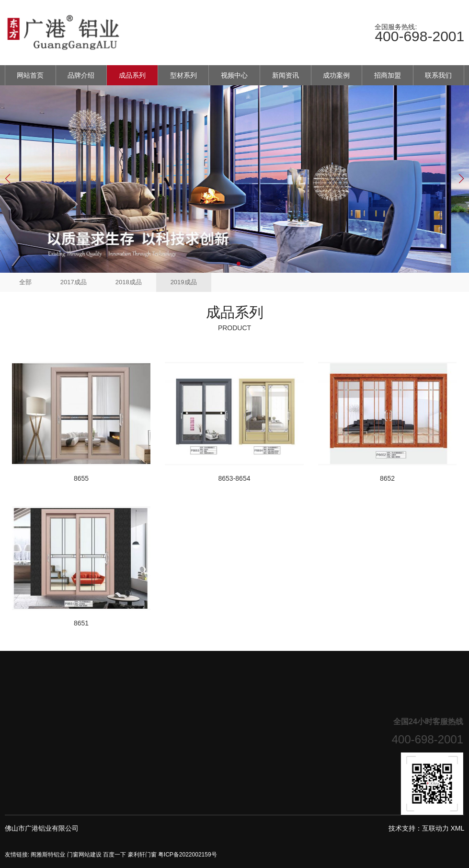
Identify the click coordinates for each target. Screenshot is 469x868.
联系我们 (438, 75)
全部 (25, 282)
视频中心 (234, 75)
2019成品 (184, 282)
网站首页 (30, 75)
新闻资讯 (286, 75)
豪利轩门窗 (142, 855)
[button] (231, 264)
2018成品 (129, 282)
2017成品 (74, 282)
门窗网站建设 (84, 855)
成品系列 (132, 75)
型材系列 (183, 75)
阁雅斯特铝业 (48, 855)
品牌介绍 (81, 75)
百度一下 (114, 855)
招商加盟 (388, 75)
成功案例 (336, 75)
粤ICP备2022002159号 (188, 855)
